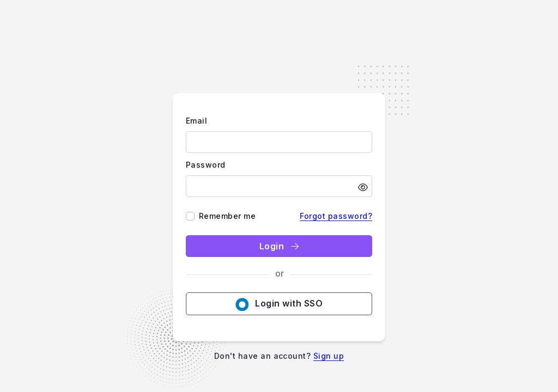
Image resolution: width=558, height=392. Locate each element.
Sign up (329, 356)
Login (279, 246)
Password (206, 165)
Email (196, 121)
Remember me (227, 216)
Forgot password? (336, 216)
